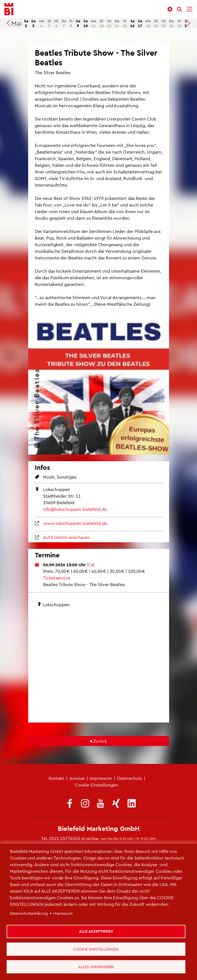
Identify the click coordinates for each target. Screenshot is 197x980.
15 (125, 23)
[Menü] (190, 9)
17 (140, 23)
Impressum (101, 778)
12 (102, 23)
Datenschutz (130, 778)
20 (164, 23)
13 (109, 23)
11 (94, 23)
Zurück (100, 741)
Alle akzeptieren (96, 931)
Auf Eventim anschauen (67, 537)
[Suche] (180, 9)
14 (117, 23)
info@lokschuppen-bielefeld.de (75, 509)
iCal (90, 564)
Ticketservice (57, 578)
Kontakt (56, 778)
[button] (170, 9)
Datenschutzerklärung (29, 913)
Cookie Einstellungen (96, 948)
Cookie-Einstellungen (96, 785)
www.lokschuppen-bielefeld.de (75, 523)
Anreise (77, 778)
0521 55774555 (65, 838)
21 (171, 23)
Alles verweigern (96, 966)
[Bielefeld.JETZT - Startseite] (9, 9)
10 (86, 23)
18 (148, 23)
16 (132, 23)
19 (156, 23)
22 (179, 23)
